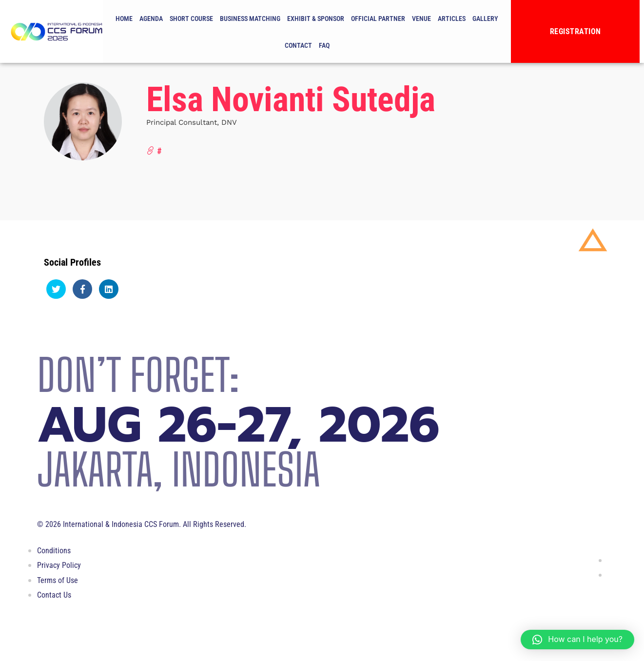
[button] (577, 640)
